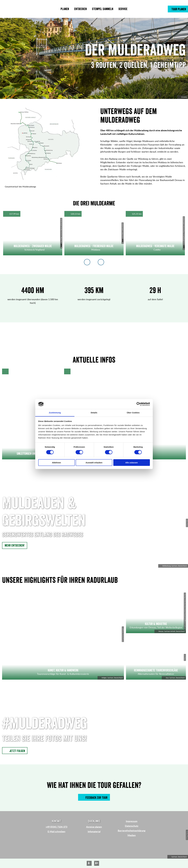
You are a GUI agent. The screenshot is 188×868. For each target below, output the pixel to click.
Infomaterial (94, 831)
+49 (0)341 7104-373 (56, 827)
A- (89, 863)
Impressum (132, 821)
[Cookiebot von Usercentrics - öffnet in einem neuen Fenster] (138, 404)
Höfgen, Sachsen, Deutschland (111, 678)
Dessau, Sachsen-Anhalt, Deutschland (170, 631)
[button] (178, 9)
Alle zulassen (132, 463)
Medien (132, 835)
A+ (97, 863)
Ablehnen (56, 463)
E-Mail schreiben (56, 831)
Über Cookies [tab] (133, 413)
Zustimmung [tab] (55, 413)
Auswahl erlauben (94, 463)
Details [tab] (94, 413)
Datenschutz (132, 826)
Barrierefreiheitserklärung (132, 831)
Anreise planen (94, 827)
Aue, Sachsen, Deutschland (174, 678)
